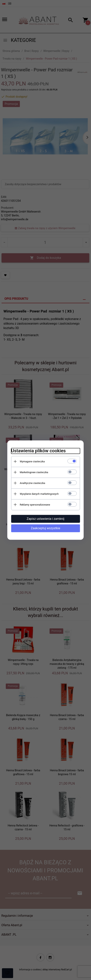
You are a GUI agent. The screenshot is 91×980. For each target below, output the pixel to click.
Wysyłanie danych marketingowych (39, 494)
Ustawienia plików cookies (38, 451)
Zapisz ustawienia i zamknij (45, 519)
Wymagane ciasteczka (32, 461)
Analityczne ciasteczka (32, 483)
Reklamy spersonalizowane (35, 505)
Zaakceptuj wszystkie (45, 528)
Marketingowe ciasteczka (34, 472)
